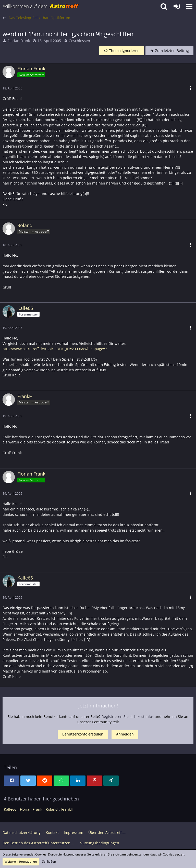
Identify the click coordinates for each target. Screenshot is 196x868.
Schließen (49, 862)
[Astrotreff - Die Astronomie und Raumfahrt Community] (41, 6)
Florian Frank (19, 41)
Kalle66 (10, 809)
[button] (189, 6)
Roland (52, 809)
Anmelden (125, 734)
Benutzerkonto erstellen (83, 734)
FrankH (67, 809)
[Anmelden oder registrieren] (177, 6)
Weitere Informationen (21, 862)
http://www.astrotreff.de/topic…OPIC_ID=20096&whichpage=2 (55, 349)
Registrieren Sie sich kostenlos (128, 716)
